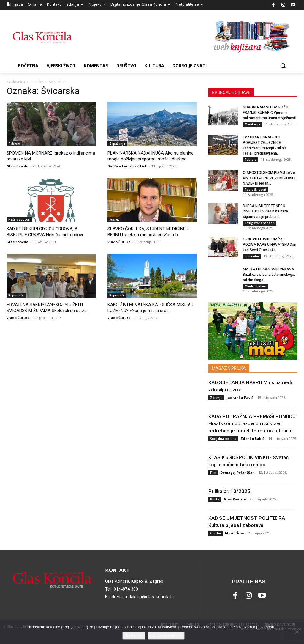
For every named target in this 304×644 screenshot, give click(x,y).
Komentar (252, 256)
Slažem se (134, 636)
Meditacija (252, 124)
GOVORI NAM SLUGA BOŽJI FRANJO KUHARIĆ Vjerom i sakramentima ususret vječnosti (270, 113)
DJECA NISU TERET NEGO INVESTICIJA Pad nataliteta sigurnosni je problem (265, 211)
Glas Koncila (18, 166)
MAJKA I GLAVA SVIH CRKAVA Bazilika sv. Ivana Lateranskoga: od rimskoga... (269, 275)
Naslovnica (16, 82)
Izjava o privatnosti (167, 636)
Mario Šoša (235, 533)
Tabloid (14, 144)
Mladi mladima (256, 286)
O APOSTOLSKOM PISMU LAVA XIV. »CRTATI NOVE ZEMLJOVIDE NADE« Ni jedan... (270, 178)
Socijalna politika (223, 439)
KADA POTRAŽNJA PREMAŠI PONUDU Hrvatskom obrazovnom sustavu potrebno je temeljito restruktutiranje (252, 423)
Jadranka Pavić (240, 397)
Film (213, 473)
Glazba (216, 533)
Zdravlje (216, 398)
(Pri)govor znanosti (260, 223)
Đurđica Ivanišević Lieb (127, 166)
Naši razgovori (19, 219)
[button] (283, 66)
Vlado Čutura (119, 242)
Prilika (215, 499)
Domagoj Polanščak (237, 472)
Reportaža (16, 295)
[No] (297, 632)
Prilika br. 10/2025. (230, 491)
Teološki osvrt (255, 190)
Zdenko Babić (252, 438)
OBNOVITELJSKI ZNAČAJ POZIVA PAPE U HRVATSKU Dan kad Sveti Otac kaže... (270, 245)
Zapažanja (117, 144)
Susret (114, 219)
